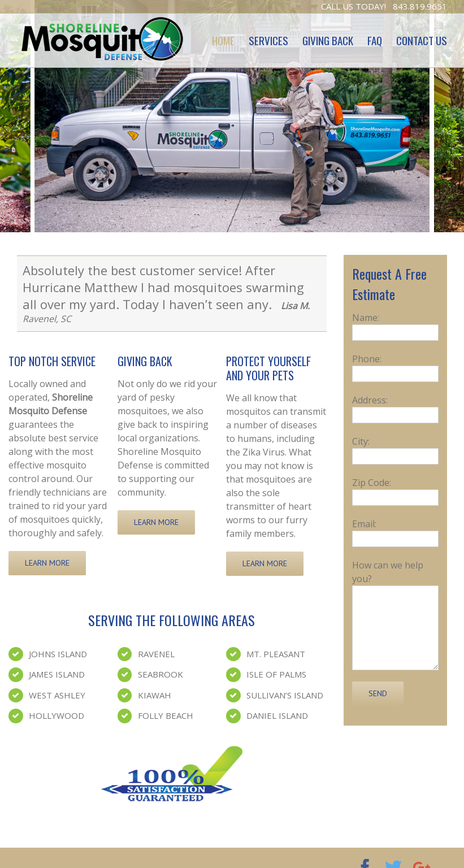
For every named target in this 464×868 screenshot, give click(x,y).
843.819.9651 (420, 6)
